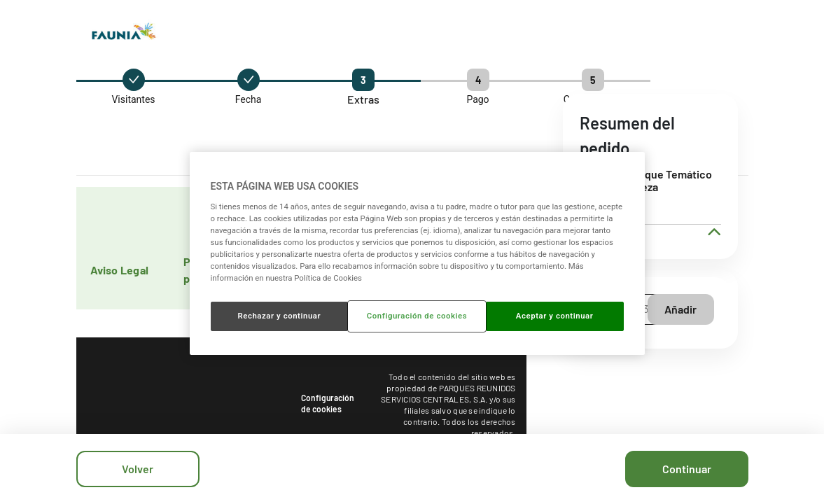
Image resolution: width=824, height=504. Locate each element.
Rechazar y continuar (279, 316)
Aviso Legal (120, 270)
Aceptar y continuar (555, 316)
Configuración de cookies (328, 403)
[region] (417, 253)
